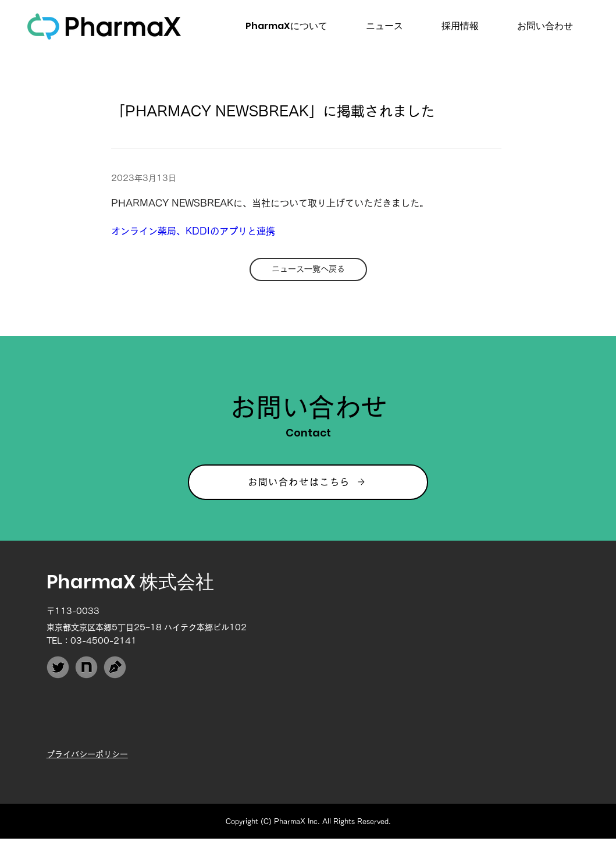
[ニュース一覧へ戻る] (308, 269)
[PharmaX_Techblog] (115, 667)
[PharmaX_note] (86, 667)
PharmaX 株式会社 (130, 582)
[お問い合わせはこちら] (308, 482)
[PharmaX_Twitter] (58, 667)
